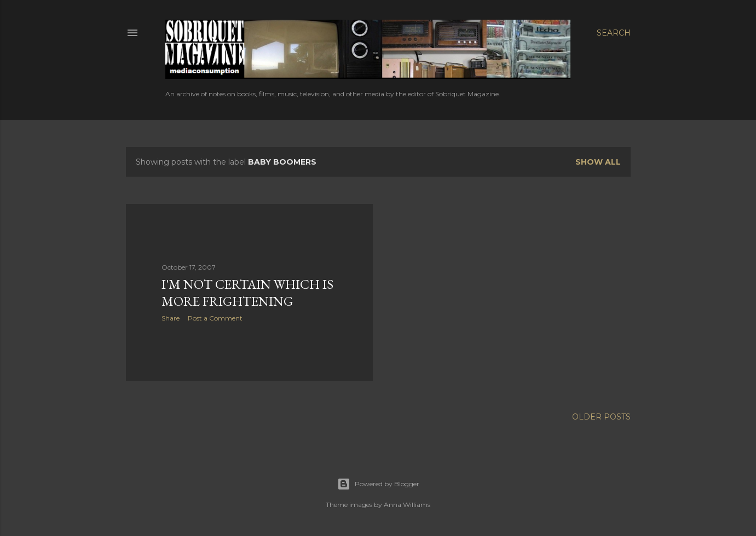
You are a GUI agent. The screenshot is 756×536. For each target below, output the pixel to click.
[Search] (614, 33)
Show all (598, 162)
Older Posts (601, 417)
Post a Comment (215, 318)
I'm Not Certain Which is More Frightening (247, 293)
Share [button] (171, 318)
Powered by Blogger (378, 484)
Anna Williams (407, 505)
